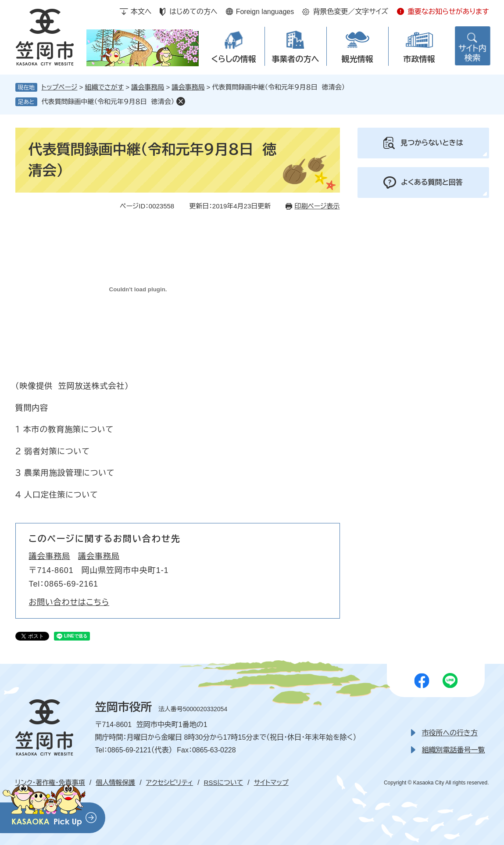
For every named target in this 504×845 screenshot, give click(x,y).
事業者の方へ (296, 59)
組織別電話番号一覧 (454, 750)
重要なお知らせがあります (448, 12)
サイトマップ (271, 782)
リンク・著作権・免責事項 (50, 782)
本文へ (141, 12)
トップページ (60, 87)
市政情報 (419, 59)
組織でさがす (105, 87)
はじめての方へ (193, 12)
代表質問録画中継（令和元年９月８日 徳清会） (108, 102)
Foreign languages (265, 12)
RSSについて (224, 782)
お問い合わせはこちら (69, 602)
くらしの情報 (233, 59)
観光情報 (357, 59)
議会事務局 (148, 87)
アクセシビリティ (170, 782)
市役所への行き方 (450, 733)
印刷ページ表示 (317, 206)
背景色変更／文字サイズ (350, 12)
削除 (181, 101)
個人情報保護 (115, 782)
